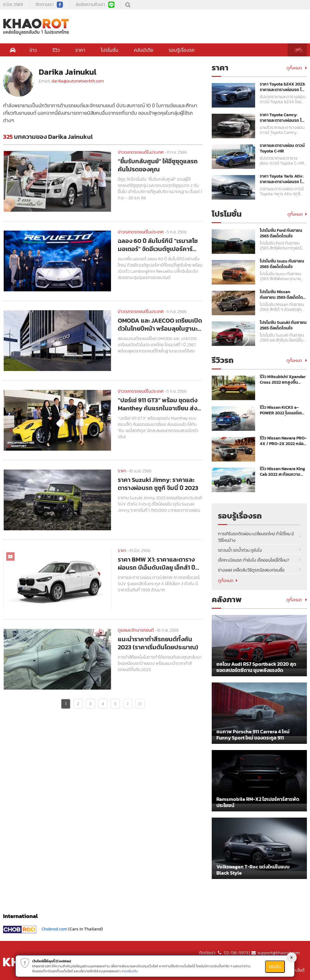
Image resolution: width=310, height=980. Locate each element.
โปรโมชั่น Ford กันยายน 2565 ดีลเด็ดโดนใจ (281, 233)
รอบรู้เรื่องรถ (182, 50)
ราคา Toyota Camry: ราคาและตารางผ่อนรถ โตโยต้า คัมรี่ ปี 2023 (282, 118)
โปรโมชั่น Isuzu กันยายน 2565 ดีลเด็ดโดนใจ (282, 264)
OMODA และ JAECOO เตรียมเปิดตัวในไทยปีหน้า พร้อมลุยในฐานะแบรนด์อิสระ (160, 324)
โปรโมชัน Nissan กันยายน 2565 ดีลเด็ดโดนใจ (283, 295)
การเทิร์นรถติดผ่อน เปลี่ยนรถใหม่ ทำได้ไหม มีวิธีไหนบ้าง (256, 537)
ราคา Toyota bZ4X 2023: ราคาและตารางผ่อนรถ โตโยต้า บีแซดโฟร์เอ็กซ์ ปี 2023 (283, 87)
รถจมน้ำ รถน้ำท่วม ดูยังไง (240, 550)
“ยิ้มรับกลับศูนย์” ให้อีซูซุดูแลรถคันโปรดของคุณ (158, 165)
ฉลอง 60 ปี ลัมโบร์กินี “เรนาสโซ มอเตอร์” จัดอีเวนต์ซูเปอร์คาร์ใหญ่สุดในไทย (158, 245)
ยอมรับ (275, 967)
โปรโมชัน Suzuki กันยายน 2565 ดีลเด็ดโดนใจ (283, 325)
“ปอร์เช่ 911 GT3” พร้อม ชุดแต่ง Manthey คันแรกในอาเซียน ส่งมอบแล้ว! (158, 404)
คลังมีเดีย (144, 50)
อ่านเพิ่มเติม (130, 971)
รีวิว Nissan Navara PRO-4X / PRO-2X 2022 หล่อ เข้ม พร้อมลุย (283, 441)
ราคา (80, 50)
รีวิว (56, 50)
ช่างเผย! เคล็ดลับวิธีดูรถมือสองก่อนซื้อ (251, 570)
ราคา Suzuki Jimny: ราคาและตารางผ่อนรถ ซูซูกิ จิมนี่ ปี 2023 (158, 484)
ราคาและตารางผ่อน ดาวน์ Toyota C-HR (282, 148)
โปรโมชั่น (110, 50)
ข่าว (33, 50)
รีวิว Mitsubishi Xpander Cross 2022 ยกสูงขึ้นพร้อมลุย (283, 380)
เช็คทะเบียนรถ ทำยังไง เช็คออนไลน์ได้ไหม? (254, 560)
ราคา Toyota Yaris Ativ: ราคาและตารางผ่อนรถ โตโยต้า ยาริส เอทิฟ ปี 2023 (282, 179)
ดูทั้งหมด (297, 68)
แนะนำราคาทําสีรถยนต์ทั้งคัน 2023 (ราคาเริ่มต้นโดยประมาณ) (158, 643)
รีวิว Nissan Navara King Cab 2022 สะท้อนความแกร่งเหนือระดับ (282, 472)
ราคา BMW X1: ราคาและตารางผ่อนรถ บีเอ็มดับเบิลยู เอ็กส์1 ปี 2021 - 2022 (157, 563)
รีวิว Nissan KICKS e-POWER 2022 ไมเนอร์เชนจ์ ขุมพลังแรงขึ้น (282, 410)
